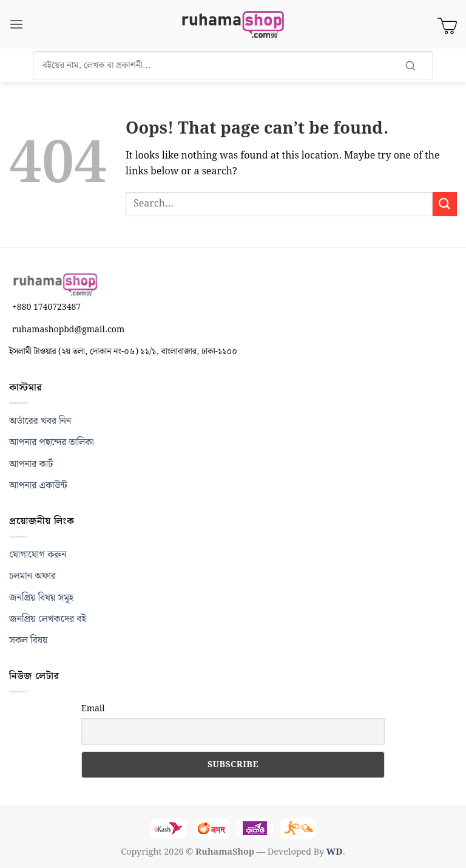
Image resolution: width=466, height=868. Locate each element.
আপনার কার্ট (31, 464)
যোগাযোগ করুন (38, 555)
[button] (16, 24)
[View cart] (447, 24)
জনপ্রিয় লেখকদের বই (48, 619)
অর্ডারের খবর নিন (40, 421)
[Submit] (445, 204)
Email (93, 709)
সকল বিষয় (29, 641)
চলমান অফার (32, 576)
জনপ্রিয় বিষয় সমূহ (41, 598)
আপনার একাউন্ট (38, 486)
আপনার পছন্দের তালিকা (52, 443)
